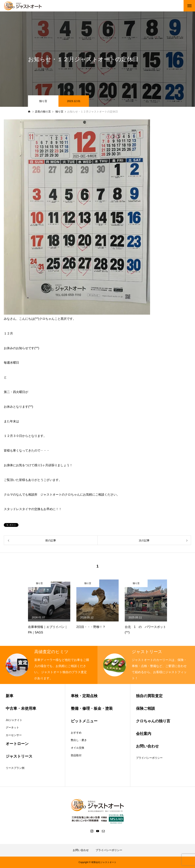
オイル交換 (78, 748)
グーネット (12, 727)
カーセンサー (14, 735)
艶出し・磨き (79, 740)
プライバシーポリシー (149, 758)
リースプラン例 (15, 768)
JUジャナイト (14, 720)
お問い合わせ (81, 850)
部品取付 (76, 755)
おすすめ (76, 733)
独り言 (43, 101)
